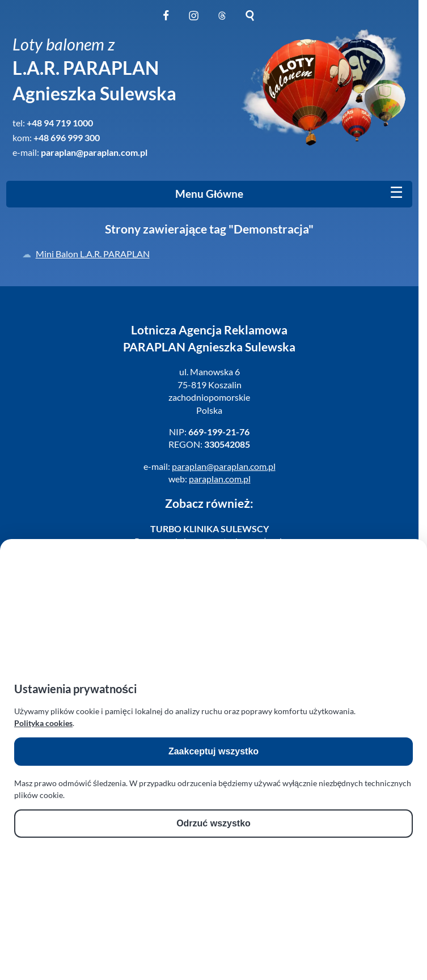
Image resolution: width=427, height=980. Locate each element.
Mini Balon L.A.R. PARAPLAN (93, 254)
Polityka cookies (43, 723)
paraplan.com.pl (220, 479)
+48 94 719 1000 (60, 123)
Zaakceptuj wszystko (214, 751)
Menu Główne (209, 194)
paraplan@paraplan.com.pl (94, 152)
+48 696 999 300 (67, 137)
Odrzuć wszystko (214, 823)
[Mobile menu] (396, 193)
